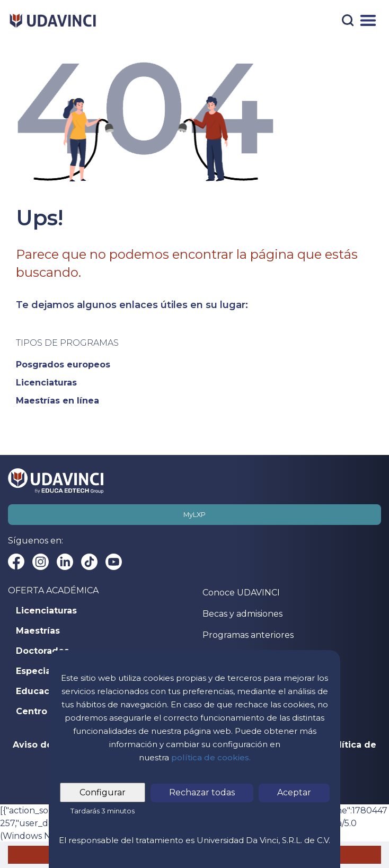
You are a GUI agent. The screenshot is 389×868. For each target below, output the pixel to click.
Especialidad (45, 671)
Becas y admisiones (242, 614)
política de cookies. (211, 757)
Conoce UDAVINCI (241, 593)
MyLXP (194, 515)
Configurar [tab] (103, 792)
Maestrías (38, 631)
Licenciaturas (46, 611)
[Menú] (368, 20)
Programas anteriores (248, 635)
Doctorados (42, 651)
